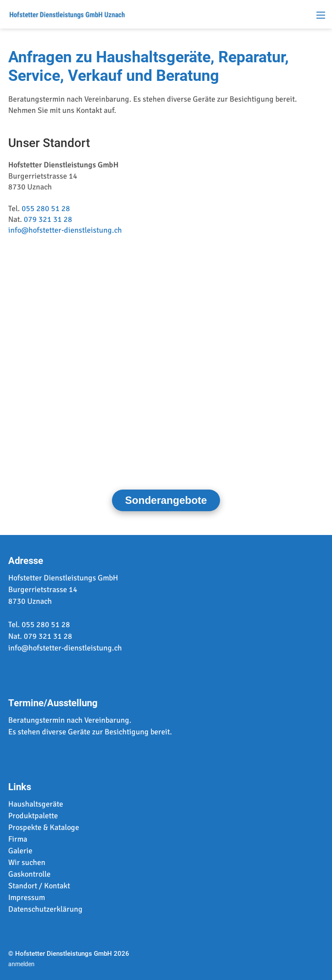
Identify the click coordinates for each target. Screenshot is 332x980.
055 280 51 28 (46, 208)
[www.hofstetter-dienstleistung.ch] (67, 13)
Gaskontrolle (29, 874)
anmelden (21, 964)
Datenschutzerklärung (45, 909)
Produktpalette (33, 816)
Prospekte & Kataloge (44, 827)
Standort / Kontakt (39, 886)
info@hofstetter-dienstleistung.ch (65, 230)
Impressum (27, 897)
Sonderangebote (166, 500)
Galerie (20, 851)
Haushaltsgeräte (36, 804)
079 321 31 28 (48, 219)
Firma (18, 839)
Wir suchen (27, 862)
